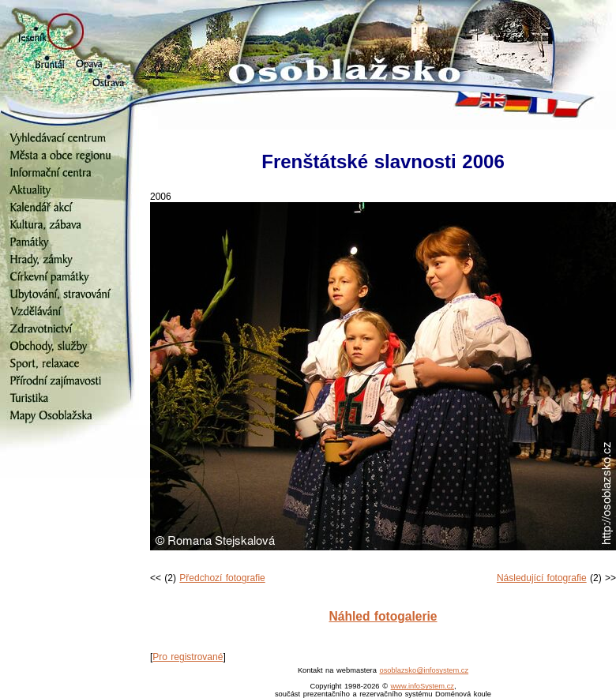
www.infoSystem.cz (423, 686)
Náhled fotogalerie (383, 616)
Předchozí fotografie (222, 578)
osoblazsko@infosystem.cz (424, 670)
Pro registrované (188, 657)
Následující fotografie (542, 578)
